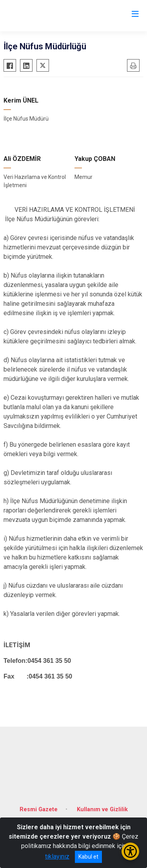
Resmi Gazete (39, 809)
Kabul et (88, 857)
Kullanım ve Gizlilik (102, 809)
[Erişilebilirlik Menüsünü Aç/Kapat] (130, 851)
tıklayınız (57, 856)
